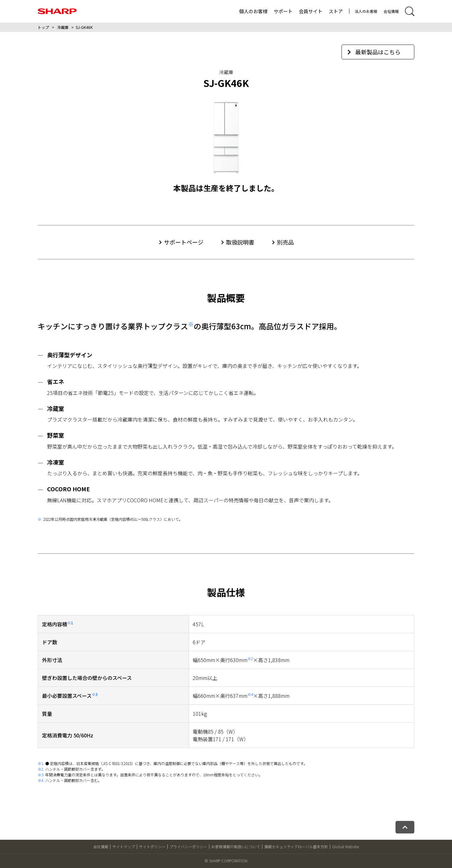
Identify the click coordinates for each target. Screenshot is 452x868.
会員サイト (311, 11)
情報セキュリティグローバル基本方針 (296, 846)
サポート (283, 11)
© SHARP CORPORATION (226, 861)
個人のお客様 (253, 11)
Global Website (345, 846)
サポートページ (184, 242)
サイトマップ (124, 846)
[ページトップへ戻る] (405, 827)
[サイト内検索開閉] (410, 11)
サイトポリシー (152, 846)
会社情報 (391, 11)
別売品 (285, 242)
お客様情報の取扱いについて (236, 846)
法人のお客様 (366, 11)
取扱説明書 (240, 242)
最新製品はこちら (374, 52)
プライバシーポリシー (188, 846)
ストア (336, 11)
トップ (43, 27)
